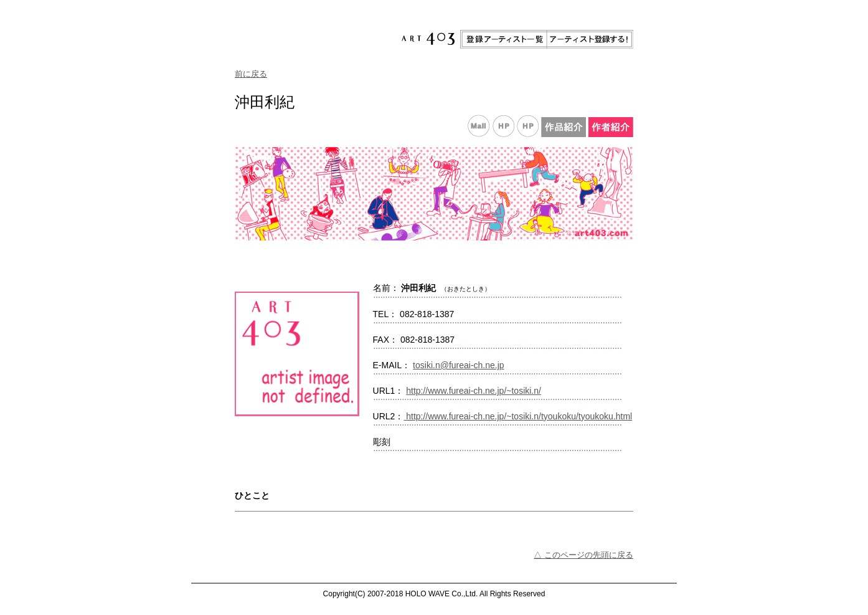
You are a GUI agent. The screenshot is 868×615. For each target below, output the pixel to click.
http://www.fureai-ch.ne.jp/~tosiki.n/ (474, 391)
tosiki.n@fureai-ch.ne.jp (459, 365)
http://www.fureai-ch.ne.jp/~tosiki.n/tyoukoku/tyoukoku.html (518, 416)
